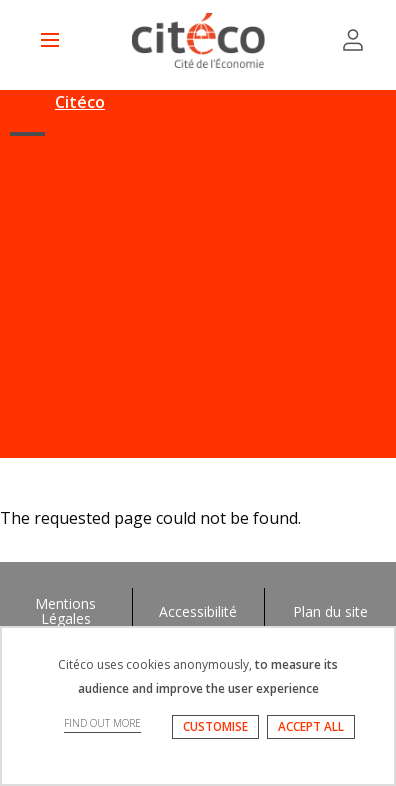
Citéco (80, 102)
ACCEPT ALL (311, 726)
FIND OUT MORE (102, 723)
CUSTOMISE (215, 726)
